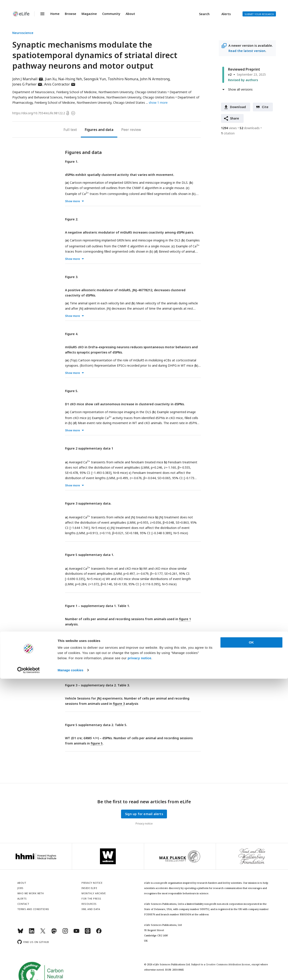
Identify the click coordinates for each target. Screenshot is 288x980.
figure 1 (185, 619)
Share (235, 118)
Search (204, 14)
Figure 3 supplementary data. (88, 503)
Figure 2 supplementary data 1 (89, 448)
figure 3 (119, 704)
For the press (91, 899)
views (229, 128)
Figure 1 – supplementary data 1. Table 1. (97, 606)
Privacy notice (144, 824)
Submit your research (259, 14)
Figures (91, 130)
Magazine (89, 14)
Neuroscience (23, 33)
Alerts (226, 14)
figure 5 (97, 743)
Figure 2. (72, 219)
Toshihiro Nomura (123, 79)
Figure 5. (72, 391)
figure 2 (185, 659)
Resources (89, 904)
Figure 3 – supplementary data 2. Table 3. (97, 685)
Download (238, 107)
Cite (265, 107)
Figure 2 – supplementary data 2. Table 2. (97, 645)
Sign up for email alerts (144, 814)
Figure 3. (72, 277)
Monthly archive (94, 893)
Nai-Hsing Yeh (70, 79)
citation (228, 133)
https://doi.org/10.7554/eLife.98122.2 (39, 113)
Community (111, 14)
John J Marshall (28, 79)
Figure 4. (72, 334)
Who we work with (31, 893)
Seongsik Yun (95, 79)
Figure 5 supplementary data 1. (90, 555)
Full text (70, 130)
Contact (23, 904)
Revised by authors (243, 80)
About (130, 14)
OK (251, 944)
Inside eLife (89, 888)
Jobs (20, 888)
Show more (72, 201)
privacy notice (139, 959)
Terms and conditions (33, 909)
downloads (250, 128)
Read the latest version (247, 51)
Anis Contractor (60, 84)
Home (55, 14)
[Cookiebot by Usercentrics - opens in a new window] (28, 971)
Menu (40, 14)
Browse (71, 14)
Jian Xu (51, 79)
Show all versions (240, 89)
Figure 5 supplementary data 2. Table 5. (96, 725)
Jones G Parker (27, 84)
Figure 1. (72, 162)
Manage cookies (70, 971)
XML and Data (91, 909)
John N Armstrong (155, 79)
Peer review (131, 130)
